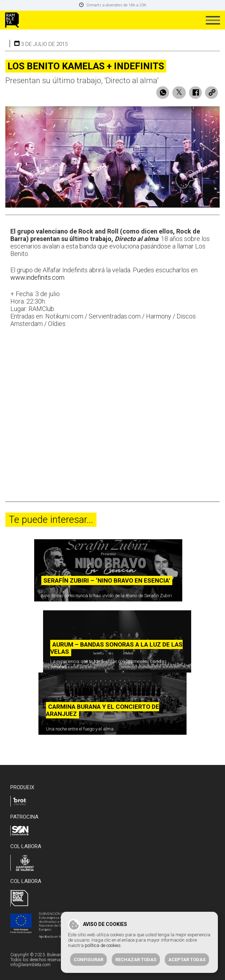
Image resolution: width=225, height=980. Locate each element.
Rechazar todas (136, 960)
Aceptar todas (187, 960)
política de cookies (103, 945)
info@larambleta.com (30, 965)
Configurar (88, 960)
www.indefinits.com (37, 277)
